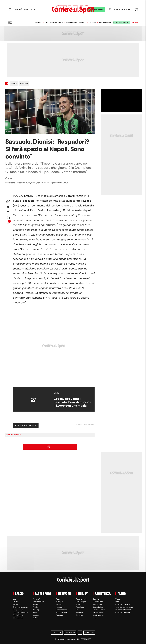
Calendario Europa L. (123, 610)
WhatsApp (89, 633)
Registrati (80, 615)
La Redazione (98, 602)
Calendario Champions (124, 607)
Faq (94, 618)
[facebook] (8, 196)
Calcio (92, 23)
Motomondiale (38, 602)
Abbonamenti (81, 599)
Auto (58, 599)
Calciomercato (19, 618)
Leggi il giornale (122, 9)
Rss (77, 610)
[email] (8, 212)
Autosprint (60, 602)
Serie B (16, 604)
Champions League (20, 607)
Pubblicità (80, 607)
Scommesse (105, 23)
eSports (36, 615)
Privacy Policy (98, 612)
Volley (35, 612)
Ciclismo (36, 618)
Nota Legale (97, 604)
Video (118, 599)
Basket (35, 604)
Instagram (70, 633)
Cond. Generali (98, 615)
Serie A (38, 23)
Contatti (96, 599)
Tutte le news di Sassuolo (26, 425)
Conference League (20, 612)
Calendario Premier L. (124, 612)
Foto (117, 602)
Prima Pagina (81, 602)
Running (36, 610)
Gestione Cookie (99, 610)
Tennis (35, 607)
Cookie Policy (98, 607)
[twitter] (8, 207)
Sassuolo (24, 83)
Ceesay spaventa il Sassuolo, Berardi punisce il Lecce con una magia (72, 402)
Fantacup (60, 615)
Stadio (14, 83)
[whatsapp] (8, 201)
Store (78, 604)
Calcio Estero (18, 615)
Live (136, 23)
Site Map (79, 612)
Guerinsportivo (62, 610)
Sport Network (62, 612)
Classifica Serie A (54, 23)
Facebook (57, 633)
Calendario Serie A (76, 23)
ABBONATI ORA (96, 9)
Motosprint (60, 607)
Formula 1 (36, 599)
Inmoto (59, 604)
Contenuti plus (121, 23)
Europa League (19, 610)
